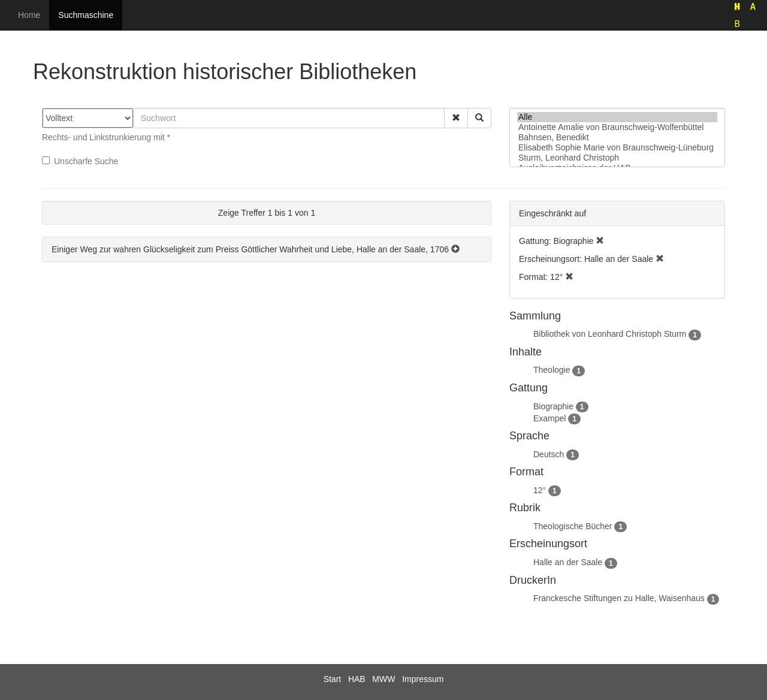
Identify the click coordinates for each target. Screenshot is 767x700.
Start (333, 679)
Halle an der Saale (568, 562)
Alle (617, 117)
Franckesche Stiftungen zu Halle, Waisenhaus (619, 598)
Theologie (552, 370)
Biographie (553, 406)
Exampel (549, 418)
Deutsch (549, 454)
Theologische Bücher (573, 526)
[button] (456, 118)
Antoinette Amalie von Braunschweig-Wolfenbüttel (617, 127)
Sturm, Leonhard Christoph (617, 158)
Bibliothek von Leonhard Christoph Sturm (610, 334)
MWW (383, 679)
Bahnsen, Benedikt (617, 138)
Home (29, 15)
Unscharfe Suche (80, 161)
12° (540, 490)
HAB (357, 679)
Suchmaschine (86, 15)
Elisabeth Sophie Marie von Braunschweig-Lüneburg (617, 148)
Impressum (423, 679)
